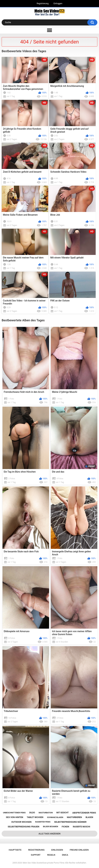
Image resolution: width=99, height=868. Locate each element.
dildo (32, 813)
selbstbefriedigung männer (70, 822)
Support (36, 855)
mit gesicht (63, 813)
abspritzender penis (84, 813)
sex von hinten (14, 817)
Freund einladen (79, 850)
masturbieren (74, 817)
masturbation (46, 813)
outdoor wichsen (21, 822)
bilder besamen (50, 827)
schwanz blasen (55, 817)
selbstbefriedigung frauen (23, 827)
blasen (89, 817)
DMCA (65, 855)
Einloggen (58, 4)
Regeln (51, 855)
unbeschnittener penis (14, 813)
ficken (65, 827)
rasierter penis (43, 822)
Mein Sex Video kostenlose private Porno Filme (44, 863)
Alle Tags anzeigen (50, 834)
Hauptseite (15, 850)
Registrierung (43, 4)
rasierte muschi (81, 827)
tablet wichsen (35, 817)
